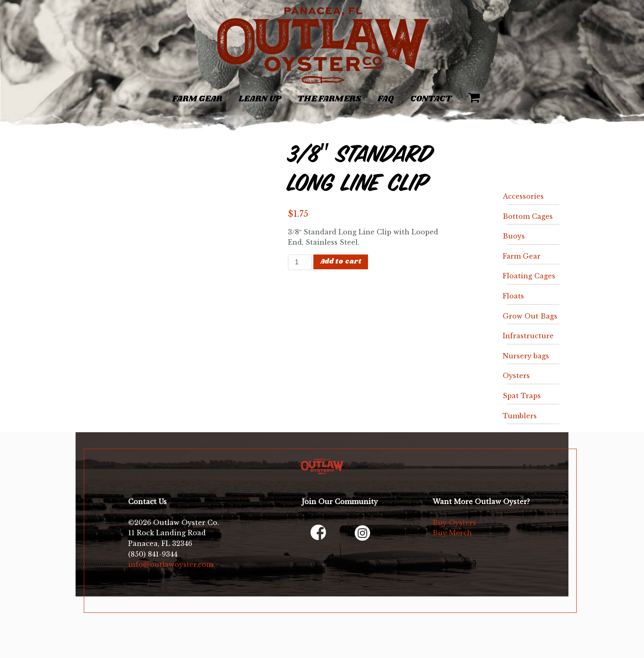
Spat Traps (522, 396)
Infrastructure (528, 336)
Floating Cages (529, 276)
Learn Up (260, 99)
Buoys (514, 236)
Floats (513, 296)
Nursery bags (526, 356)
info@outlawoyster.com (171, 564)
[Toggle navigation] (97, 94)
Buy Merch (452, 533)
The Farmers (329, 99)
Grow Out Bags (530, 316)
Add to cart (341, 262)
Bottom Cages (528, 216)
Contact (431, 99)
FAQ (386, 99)
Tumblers (520, 416)
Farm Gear (197, 99)
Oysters (516, 376)
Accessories (523, 196)
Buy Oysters (454, 523)
